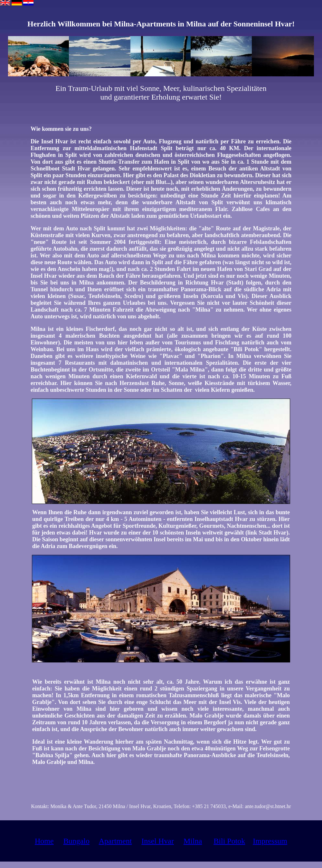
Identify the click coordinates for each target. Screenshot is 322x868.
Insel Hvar (158, 841)
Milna (193, 841)
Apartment (115, 841)
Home (44, 841)
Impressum (270, 841)
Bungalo (76, 841)
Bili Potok (229, 841)
